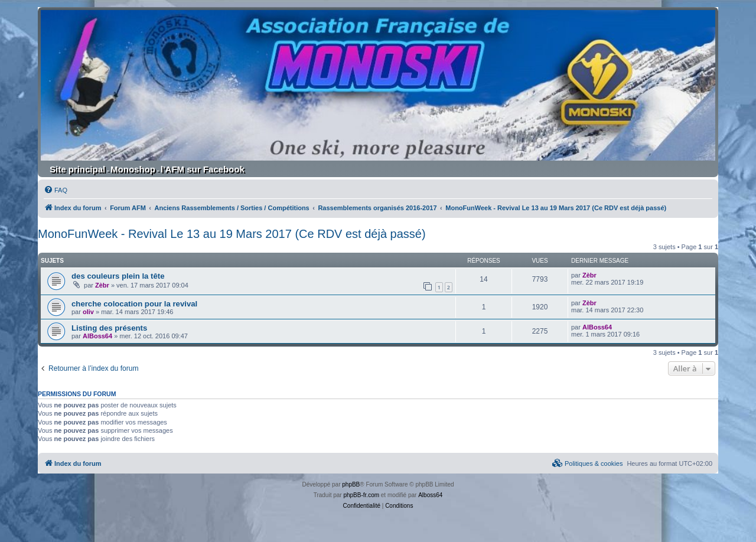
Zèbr (102, 285)
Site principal (77, 169)
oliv (88, 312)
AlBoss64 (97, 336)
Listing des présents (109, 328)
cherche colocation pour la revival (134, 304)
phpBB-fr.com (361, 495)
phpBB (351, 484)
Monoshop (133, 169)
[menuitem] (56, 190)
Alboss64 (430, 495)
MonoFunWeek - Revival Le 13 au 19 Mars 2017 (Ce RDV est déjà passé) (232, 234)
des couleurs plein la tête (118, 276)
